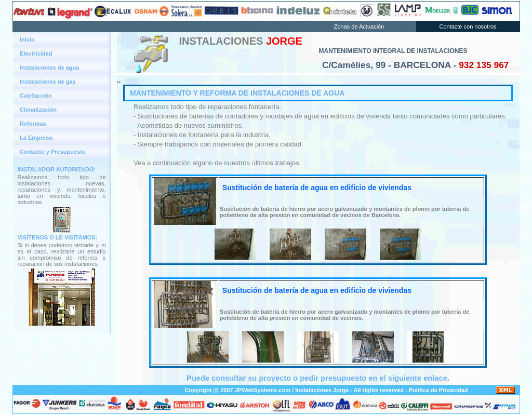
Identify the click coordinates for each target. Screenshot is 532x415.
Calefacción (36, 96)
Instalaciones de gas (48, 82)
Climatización (38, 110)
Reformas (33, 124)
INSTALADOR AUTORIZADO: (57, 169)
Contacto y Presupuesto (53, 152)
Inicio (27, 39)
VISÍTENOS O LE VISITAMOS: (58, 237)
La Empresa (36, 138)
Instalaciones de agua (49, 68)
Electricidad (36, 53)
